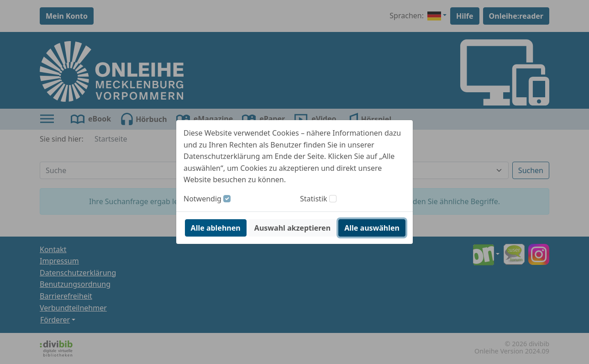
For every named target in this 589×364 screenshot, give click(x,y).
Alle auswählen (372, 228)
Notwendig (202, 199)
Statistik (314, 199)
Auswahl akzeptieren (292, 228)
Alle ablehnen (216, 228)
